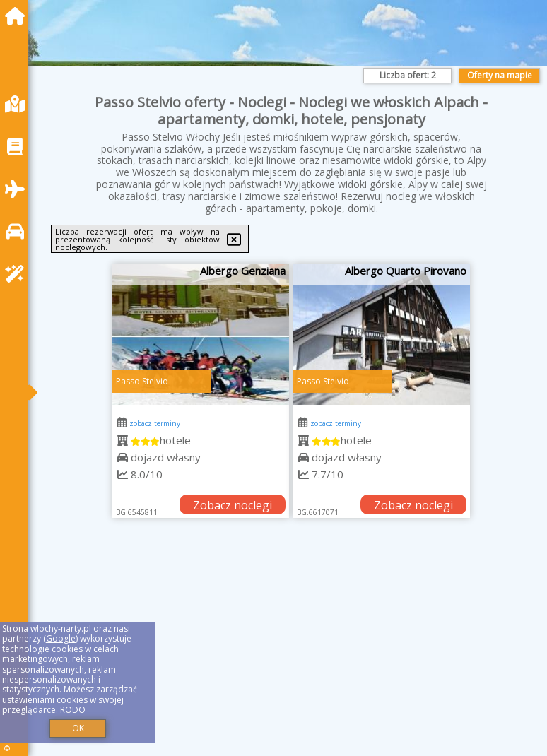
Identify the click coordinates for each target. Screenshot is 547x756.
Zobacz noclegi (233, 505)
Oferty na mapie (500, 75)
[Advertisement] (291, 653)
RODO (73, 710)
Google (61, 638)
